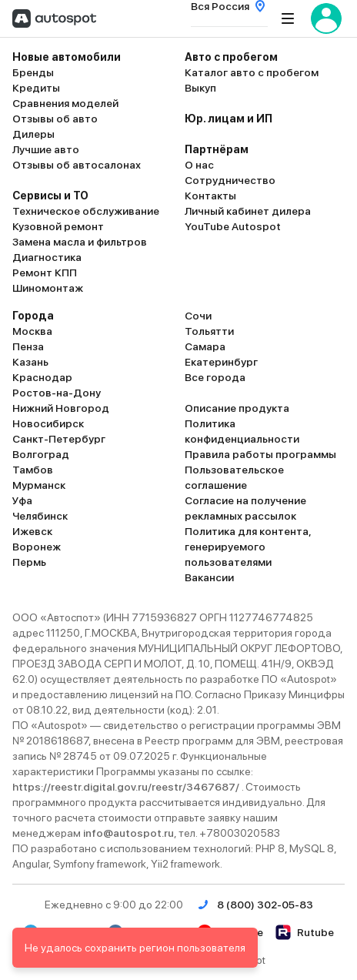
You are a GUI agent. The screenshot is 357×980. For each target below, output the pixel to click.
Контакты (210, 196)
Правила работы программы (260, 454)
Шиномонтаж (48, 288)
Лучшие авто (46, 149)
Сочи (198, 316)
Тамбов (33, 470)
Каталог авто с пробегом (252, 72)
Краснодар (42, 377)
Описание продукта (237, 408)
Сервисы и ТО (50, 196)
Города (33, 316)
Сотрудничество (230, 180)
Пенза (28, 346)
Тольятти (209, 331)
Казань (30, 362)
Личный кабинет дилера (248, 211)
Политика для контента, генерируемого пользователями (248, 547)
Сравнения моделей (65, 103)
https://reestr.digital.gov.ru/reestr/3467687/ (127, 787)
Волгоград (41, 454)
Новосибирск (48, 423)
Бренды (33, 72)
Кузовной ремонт (58, 226)
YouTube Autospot (233, 226)
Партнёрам (217, 149)
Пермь (29, 562)
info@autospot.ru (128, 833)
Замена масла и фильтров (80, 242)
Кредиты (36, 88)
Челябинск (40, 516)
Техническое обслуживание (86, 211)
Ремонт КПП (45, 273)
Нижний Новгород (61, 408)
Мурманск (39, 485)
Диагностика (47, 257)
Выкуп (200, 88)
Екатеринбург (221, 362)
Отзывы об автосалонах (77, 165)
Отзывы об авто (55, 119)
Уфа (22, 500)
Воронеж (37, 547)
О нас (199, 165)
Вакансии (209, 577)
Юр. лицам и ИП (229, 119)
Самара (205, 346)
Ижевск (32, 531)
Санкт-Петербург (59, 439)
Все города (215, 377)
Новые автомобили (67, 57)
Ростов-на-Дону (57, 393)
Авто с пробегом (231, 57)
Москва (32, 331)
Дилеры (33, 134)
